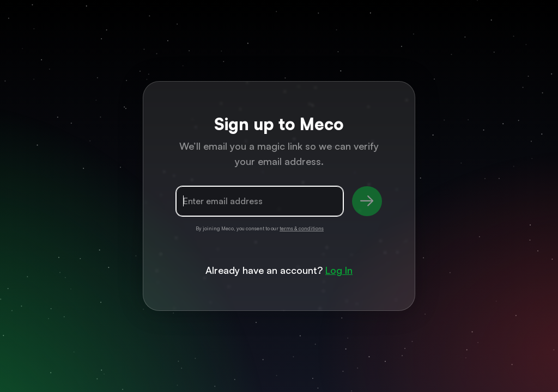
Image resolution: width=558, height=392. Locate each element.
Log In (339, 270)
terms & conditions (302, 228)
